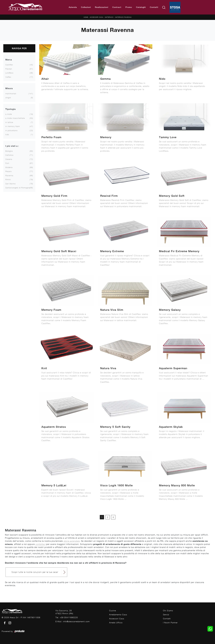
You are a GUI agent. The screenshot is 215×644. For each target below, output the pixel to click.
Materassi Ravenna (123, 17)
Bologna (9, 151)
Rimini (8, 179)
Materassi (109, 17)
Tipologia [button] (10, 109)
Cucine (113, 610)
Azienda (73, 7)
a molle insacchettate (15, 118)
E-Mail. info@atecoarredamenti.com (73, 621)
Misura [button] (9, 88)
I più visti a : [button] (12, 146)
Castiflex (9, 65)
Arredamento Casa (118, 615)
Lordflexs (9, 73)
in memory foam (13, 126)
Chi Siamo (168, 610)
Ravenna (9, 175)
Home (86, 17)
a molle (9, 114)
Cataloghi (141, 7)
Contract (117, 7)
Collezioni (86, 7)
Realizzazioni (102, 7)
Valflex (8, 77)
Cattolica (9, 155)
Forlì (7, 163)
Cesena (9, 159)
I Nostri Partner (170, 623)
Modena (9, 167)
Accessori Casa (96, 17)
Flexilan (9, 69)
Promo (129, 7)
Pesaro (8, 171)
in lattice (9, 122)
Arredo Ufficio (116, 623)
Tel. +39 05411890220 (67, 617)
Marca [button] (9, 60)
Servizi (166, 615)
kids (7, 134)
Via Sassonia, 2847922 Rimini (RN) (64, 612)
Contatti (154, 7)
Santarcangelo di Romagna (18, 188)
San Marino (10, 184)
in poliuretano (11, 130)
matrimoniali (11, 94)
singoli (8, 98)
